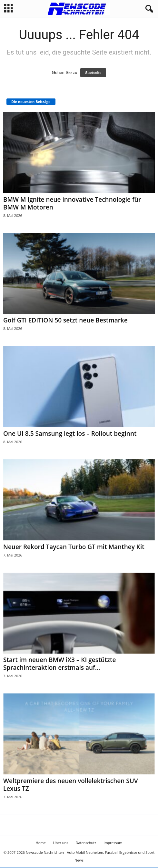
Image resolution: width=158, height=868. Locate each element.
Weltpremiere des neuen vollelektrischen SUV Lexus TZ (71, 785)
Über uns (61, 843)
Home (41, 843)
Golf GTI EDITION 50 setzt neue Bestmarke (65, 320)
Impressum (113, 843)
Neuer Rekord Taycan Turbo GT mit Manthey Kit (74, 547)
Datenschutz (86, 843)
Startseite (93, 73)
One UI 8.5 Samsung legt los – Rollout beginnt (70, 434)
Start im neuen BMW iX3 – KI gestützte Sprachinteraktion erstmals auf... (60, 664)
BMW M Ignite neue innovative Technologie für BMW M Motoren (72, 203)
